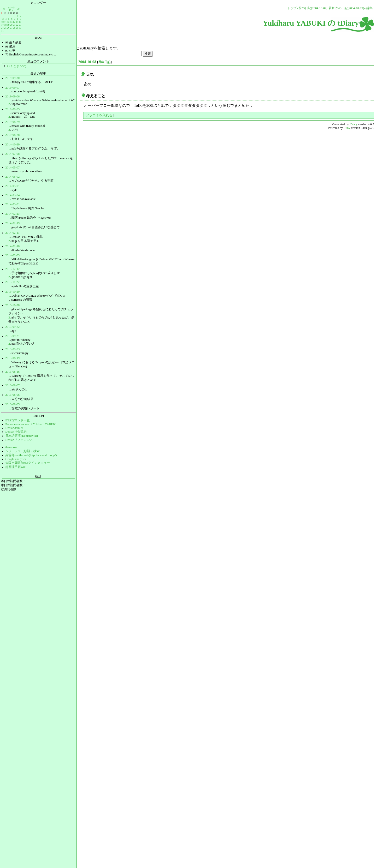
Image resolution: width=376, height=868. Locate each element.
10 (2, 22)
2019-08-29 (12, 122)
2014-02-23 (12, 214)
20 (11, 25)
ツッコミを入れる (99, 115)
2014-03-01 (12, 204)
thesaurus (11, 447)
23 (20, 25)
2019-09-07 (12, 88)
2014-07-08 (12, 154)
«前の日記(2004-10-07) (312, 8)
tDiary (354, 124)
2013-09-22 (12, 327)
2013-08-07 (12, 385)
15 (17, 22)
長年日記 (104, 62)
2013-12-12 (12, 269)
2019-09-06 (12, 96)
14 (14, 22)
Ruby (347, 128)
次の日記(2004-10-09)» (350, 8)
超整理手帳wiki (16, 467)
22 (17, 25)
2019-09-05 (12, 109)
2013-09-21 (12, 336)
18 (5, 25)
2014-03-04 (12, 195)
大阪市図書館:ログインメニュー (28, 463)
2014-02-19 (12, 223)
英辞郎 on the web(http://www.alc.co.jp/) (31, 455)
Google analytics (16, 459)
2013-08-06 (12, 395)
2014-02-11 (12, 233)
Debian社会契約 (16, 432)
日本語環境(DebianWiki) (22, 436)
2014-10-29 (12, 144)
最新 (331, 8)
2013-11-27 (12, 282)
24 (2, 28)
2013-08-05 (12, 404)
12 (8, 22)
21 (14, 25)
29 (17, 28)
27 (11, 28)
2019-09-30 (12, 78)
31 (2, 31)
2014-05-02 (12, 177)
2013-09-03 (12, 349)
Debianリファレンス (19, 440)
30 (20, 28)
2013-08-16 (12, 372)
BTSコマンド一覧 (17, 420)
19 (8, 25)
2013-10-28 (12, 305)
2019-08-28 (12, 135)
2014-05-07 (12, 168)
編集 (370, 8)
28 (14, 28)
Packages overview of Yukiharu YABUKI (31, 424)
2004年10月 (11, 9)
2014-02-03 (12, 255)
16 (20, 22)
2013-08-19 (12, 358)
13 (11, 22)
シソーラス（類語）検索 (22, 451)
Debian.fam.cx (14, 428)
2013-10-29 (12, 292)
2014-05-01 (12, 186)
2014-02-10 (12, 246)
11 (6, 22)
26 (8, 28)
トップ (292, 8)
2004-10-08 (87, 62)
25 (5, 28)
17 (2, 25)
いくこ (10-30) (17, 66)
